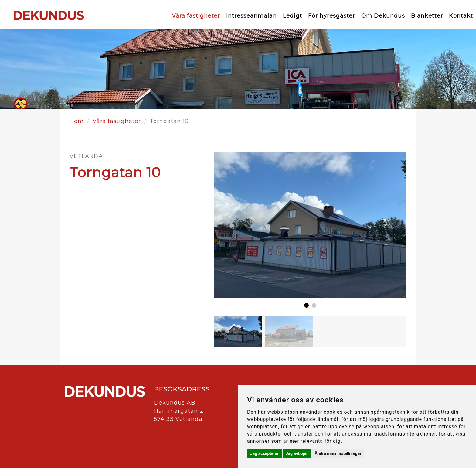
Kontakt (461, 16)
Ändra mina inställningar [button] (338, 453)
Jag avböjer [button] (297, 453)
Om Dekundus (383, 16)
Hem (77, 121)
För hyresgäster (332, 16)
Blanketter (427, 16)
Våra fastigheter (196, 16)
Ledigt (292, 16)
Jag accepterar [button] (264, 453)
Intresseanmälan (252, 16)
